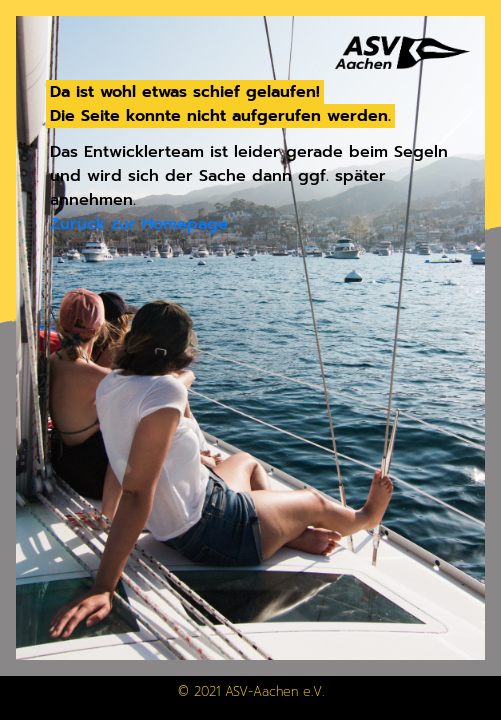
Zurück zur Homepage (139, 224)
